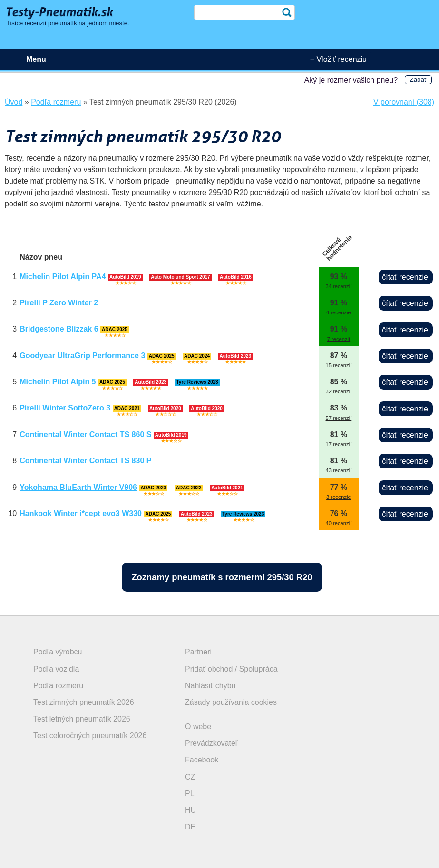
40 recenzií (339, 523)
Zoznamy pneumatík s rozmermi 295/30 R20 (222, 577)
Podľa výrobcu (58, 652)
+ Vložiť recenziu (338, 59)
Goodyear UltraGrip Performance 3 (82, 356)
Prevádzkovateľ (211, 743)
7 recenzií (339, 339)
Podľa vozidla (56, 669)
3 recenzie (339, 497)
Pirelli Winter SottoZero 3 (65, 408)
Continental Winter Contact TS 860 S (85, 434)
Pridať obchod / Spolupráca (231, 669)
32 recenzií (339, 391)
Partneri (198, 652)
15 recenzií (339, 365)
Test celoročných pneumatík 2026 (90, 736)
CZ (190, 777)
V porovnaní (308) (404, 102)
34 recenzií (339, 286)
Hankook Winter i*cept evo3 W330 (81, 513)
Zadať (418, 80)
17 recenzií (339, 444)
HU (190, 810)
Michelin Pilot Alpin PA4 (63, 277)
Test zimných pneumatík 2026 (84, 702)
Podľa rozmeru (58, 686)
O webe (198, 727)
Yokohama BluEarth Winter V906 (78, 487)
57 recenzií (339, 418)
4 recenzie (339, 312)
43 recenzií (339, 470)
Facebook (202, 760)
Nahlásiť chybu (210, 686)
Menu (36, 59)
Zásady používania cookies (231, 702)
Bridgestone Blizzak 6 (59, 329)
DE (190, 827)
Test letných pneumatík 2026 (82, 719)
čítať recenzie (405, 277)
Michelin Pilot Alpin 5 (58, 382)
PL (190, 794)
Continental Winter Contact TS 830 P (85, 461)
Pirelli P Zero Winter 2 (59, 303)
